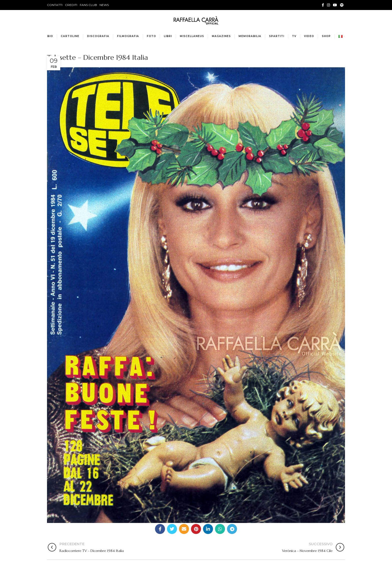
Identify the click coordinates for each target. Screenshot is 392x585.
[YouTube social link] (335, 5)
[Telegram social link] (232, 529)
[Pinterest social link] (196, 529)
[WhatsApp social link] (220, 529)
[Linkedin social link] (208, 529)
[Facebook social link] (323, 5)
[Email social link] (184, 529)
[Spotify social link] (342, 5)
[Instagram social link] (328, 5)
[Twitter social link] (172, 529)
